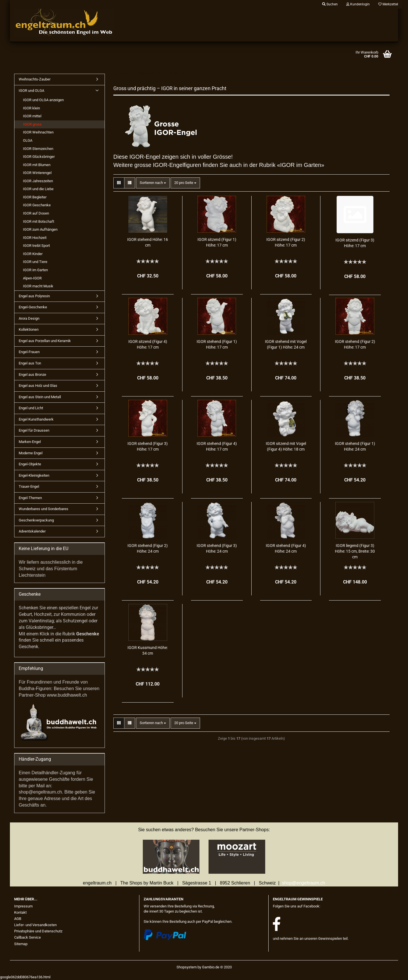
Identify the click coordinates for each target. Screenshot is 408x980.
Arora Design (29, 318)
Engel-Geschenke (33, 307)
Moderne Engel (31, 453)
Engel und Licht (31, 408)
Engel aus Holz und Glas (38, 386)
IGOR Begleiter (35, 197)
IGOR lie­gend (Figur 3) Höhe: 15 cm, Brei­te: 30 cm (355, 551)
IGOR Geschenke (37, 205)
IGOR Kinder (33, 254)
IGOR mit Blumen (37, 165)
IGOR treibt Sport (36, 246)
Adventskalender (32, 531)
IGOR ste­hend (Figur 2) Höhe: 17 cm (355, 344)
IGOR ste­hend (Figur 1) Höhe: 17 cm (217, 344)
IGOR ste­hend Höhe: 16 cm (148, 242)
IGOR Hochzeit (35, 238)
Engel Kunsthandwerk (36, 419)
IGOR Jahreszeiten (38, 181)
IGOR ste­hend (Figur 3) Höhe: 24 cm (217, 548)
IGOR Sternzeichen (38, 149)
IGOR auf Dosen (36, 213)
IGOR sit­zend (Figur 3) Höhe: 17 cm (355, 243)
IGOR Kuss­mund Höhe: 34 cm (148, 650)
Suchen (330, 4)
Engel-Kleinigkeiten (34, 475)
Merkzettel (388, 4)
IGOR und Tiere (35, 262)
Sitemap (21, 944)
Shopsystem (187, 967)
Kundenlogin (358, 4)
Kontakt (20, 912)
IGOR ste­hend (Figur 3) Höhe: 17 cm (148, 446)
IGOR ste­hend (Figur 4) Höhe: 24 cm (286, 548)
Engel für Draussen (34, 430)
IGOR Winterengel (37, 173)
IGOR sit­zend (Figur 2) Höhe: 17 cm (286, 242)
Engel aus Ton (30, 363)
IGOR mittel (32, 116)
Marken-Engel (30, 442)
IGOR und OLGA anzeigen (43, 100)
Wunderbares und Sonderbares (43, 509)
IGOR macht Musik (38, 286)
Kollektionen (29, 329)
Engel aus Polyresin (34, 296)
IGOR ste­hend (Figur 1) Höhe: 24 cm (355, 446)
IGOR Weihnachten (38, 132)
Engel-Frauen (29, 352)
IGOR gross (32, 124)
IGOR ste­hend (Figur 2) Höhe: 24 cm (148, 548)
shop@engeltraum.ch (303, 883)
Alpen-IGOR (32, 278)
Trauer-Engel (29, 486)
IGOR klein (31, 108)
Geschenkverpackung (36, 520)
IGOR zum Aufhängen (40, 229)
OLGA (28, 140)
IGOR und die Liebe (38, 189)
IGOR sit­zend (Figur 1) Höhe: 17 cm (217, 242)
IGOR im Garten (35, 270)
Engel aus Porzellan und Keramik (45, 341)
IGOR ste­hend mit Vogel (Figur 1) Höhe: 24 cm (286, 344)
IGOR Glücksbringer (39, 157)
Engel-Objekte (30, 464)
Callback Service (27, 937)
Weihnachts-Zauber (35, 79)
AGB (18, 919)
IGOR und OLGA (31, 91)
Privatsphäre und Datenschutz (38, 931)
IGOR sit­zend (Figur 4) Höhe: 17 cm (148, 344)
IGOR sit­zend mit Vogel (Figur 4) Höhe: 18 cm (286, 446)
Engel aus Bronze (32, 375)
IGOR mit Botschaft (39, 221)
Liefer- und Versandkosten (35, 925)
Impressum (23, 906)
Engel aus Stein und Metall (40, 397)
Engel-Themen (30, 498)
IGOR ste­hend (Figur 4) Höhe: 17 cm (217, 446)
